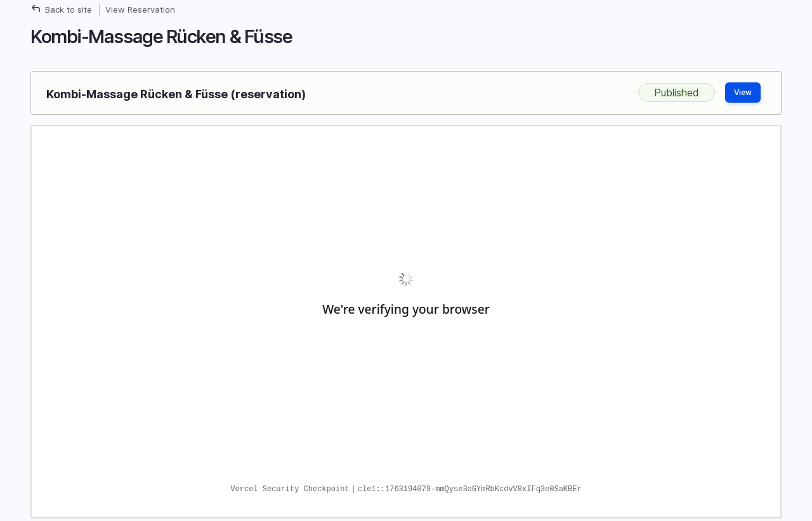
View (743, 92)
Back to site (69, 10)
